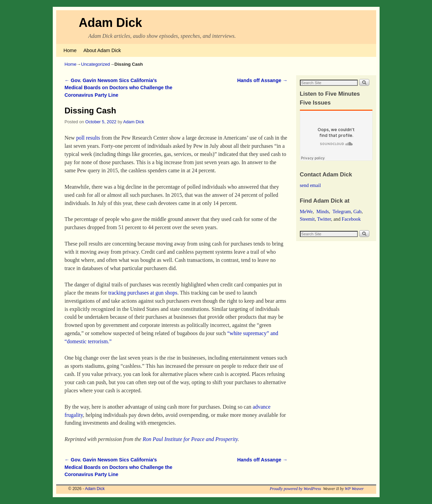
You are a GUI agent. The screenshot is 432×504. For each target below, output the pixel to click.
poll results (88, 138)
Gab (357, 211)
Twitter (324, 219)
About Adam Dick (102, 50)
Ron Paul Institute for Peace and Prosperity (190, 439)
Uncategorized (95, 64)
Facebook (351, 219)
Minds (323, 211)
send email (310, 185)
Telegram (342, 211)
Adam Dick (110, 23)
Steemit (307, 219)
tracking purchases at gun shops (143, 293)
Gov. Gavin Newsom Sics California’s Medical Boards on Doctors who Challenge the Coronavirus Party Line (119, 88)
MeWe (306, 211)
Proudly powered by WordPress (295, 489)
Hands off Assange (262, 80)
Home (70, 50)
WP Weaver (354, 489)
